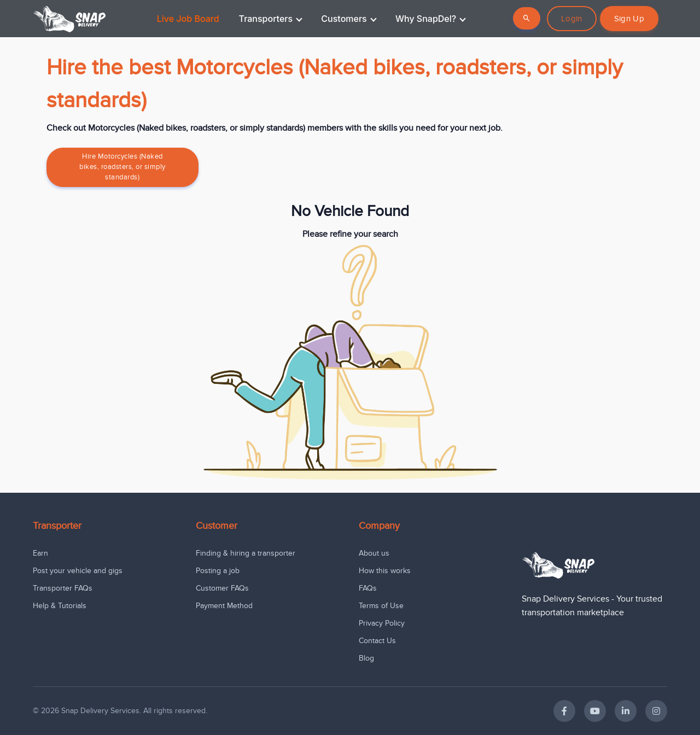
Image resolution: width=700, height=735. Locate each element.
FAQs (368, 588)
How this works (385, 571)
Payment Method (224, 606)
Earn (40, 553)
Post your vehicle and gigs (78, 571)
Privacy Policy (382, 623)
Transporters (271, 19)
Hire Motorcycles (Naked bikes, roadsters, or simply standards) (122, 167)
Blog (366, 658)
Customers (349, 19)
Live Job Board (188, 19)
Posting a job (218, 571)
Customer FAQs (222, 588)
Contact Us (377, 641)
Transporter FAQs (63, 588)
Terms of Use (381, 606)
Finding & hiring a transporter (246, 553)
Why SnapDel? (431, 19)
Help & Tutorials (60, 606)
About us (374, 553)
